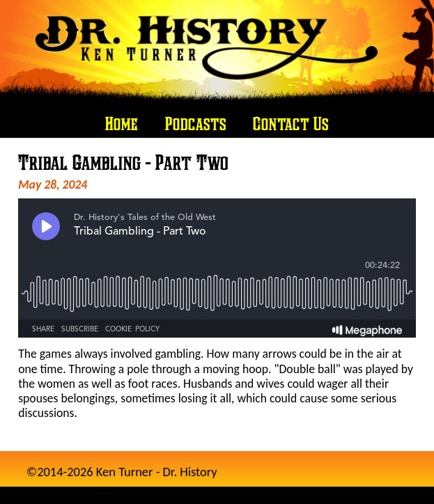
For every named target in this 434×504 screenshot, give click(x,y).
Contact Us (291, 123)
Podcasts (196, 123)
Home (122, 123)
